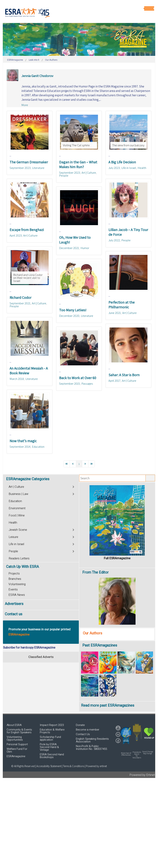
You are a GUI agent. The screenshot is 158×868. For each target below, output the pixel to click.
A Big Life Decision (122, 162)
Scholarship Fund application (50, 738)
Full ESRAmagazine (117, 558)
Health (142, 168)
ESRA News (17, 595)
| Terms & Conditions (73, 766)
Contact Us (83, 734)
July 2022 (114, 240)
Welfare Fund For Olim (17, 750)
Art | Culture (89, 173)
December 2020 (69, 316)
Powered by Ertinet (142, 775)
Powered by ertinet (96, 766)
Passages (87, 384)
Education (38, 447)
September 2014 (20, 447)
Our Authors (93, 633)
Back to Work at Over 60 (78, 378)
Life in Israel (129, 168)
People (64, 176)
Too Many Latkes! (73, 310)
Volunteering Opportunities (15, 738)
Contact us (14, 614)
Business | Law (18, 494)
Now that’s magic (23, 441)
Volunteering (17, 584)
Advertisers (14, 604)
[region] (79, 39)
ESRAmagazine (16, 756)
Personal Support (17, 744)
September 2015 (70, 384)
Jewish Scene (18, 530)
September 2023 (20, 168)
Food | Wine (17, 516)
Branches (15, 579)
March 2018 (17, 379)
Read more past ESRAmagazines (108, 705)
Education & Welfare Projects (52, 731)
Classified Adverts (41, 657)
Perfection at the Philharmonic (122, 305)
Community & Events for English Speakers (19, 731)
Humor (85, 248)
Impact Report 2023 (52, 725)
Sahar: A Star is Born (124, 375)
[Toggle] (74, 486)
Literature (38, 168)
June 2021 (115, 313)
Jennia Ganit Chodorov (37, 76)
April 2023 (16, 235)
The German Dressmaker (29, 162)
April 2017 (114, 381)
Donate (80, 725)
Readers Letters (19, 559)
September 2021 (20, 303)
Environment (17, 508)
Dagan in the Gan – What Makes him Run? (78, 164)
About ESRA (14, 725)
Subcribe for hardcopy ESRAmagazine (29, 648)
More (25, 105)
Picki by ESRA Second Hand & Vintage (49, 747)
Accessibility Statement (49, 766)
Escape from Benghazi (27, 230)
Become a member (88, 730)
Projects (14, 573)
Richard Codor (20, 298)
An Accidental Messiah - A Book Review (29, 371)
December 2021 (69, 248)
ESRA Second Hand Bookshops (52, 756)
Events (13, 589)
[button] (126, 736)
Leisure (13, 537)
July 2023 (114, 168)
